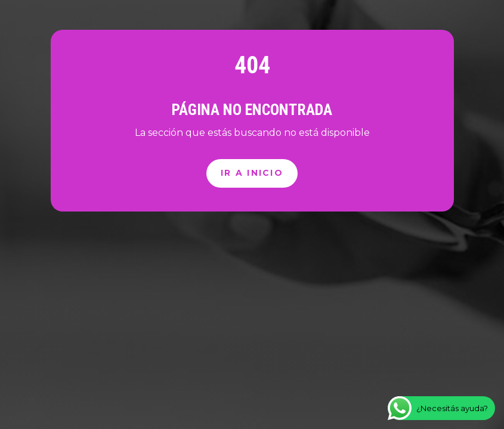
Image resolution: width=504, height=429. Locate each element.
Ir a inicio (252, 173)
